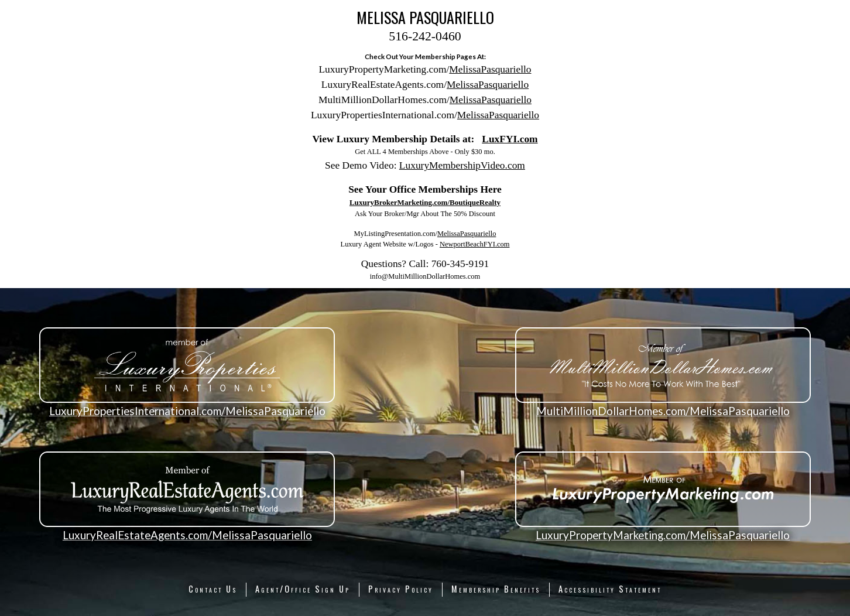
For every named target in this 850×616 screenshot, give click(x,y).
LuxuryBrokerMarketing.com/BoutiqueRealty (425, 202)
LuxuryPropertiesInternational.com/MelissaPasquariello (187, 411)
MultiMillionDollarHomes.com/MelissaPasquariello (663, 411)
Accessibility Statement (610, 589)
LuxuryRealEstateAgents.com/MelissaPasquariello (187, 535)
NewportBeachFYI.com (474, 244)
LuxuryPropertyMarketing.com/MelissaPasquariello (663, 535)
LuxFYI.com (510, 139)
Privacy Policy (401, 589)
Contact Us (213, 589)
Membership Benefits (496, 589)
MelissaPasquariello (490, 69)
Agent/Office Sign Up (303, 589)
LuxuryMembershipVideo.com (462, 165)
